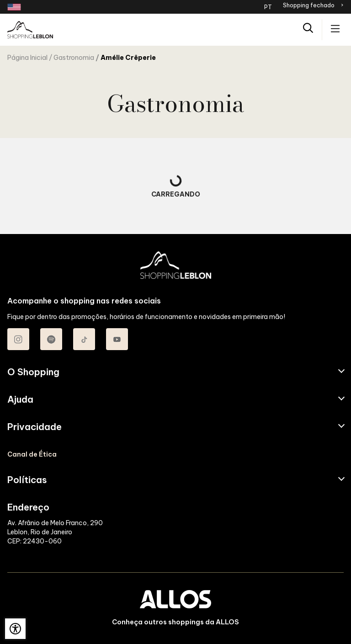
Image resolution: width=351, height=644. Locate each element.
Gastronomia (74, 58)
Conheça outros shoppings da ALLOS (175, 622)
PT (268, 7)
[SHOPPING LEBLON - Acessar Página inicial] (30, 30)
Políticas (27, 480)
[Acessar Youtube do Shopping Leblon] (117, 339)
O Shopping (33, 372)
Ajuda (20, 399)
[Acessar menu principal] (335, 29)
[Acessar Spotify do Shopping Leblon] (51, 339)
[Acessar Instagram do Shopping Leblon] (18, 339)
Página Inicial (27, 58)
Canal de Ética (32, 454)
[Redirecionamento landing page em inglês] (14, 7)
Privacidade (35, 427)
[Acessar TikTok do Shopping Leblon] (84, 339)
